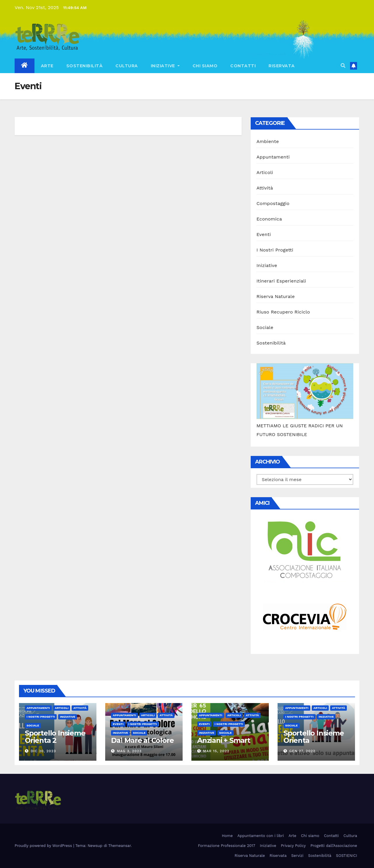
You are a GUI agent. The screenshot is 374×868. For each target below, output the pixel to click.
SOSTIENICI (347, 856)
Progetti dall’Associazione (334, 846)
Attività (265, 188)
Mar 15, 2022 (216, 751)
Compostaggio (273, 203)
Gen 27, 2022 (302, 751)
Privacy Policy (293, 846)
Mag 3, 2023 (129, 751)
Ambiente (268, 141)
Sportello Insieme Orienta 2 (55, 737)
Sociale (265, 327)
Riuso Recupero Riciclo (283, 312)
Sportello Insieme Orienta (314, 737)
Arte (47, 66)
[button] (343, 66)
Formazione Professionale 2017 (227, 846)
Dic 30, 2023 (43, 751)
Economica (269, 219)
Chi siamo (205, 66)
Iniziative (165, 66)
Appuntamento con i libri (260, 836)
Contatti (243, 66)
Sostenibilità (85, 66)
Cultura (127, 66)
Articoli (265, 172)
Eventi (264, 234)
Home (227, 836)
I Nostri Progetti (275, 250)
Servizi (297, 856)
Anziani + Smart (224, 740)
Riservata (282, 66)
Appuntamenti (273, 157)
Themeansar (120, 846)
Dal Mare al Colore (142, 740)
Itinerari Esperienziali (281, 281)
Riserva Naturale (276, 296)
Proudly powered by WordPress (44, 846)
